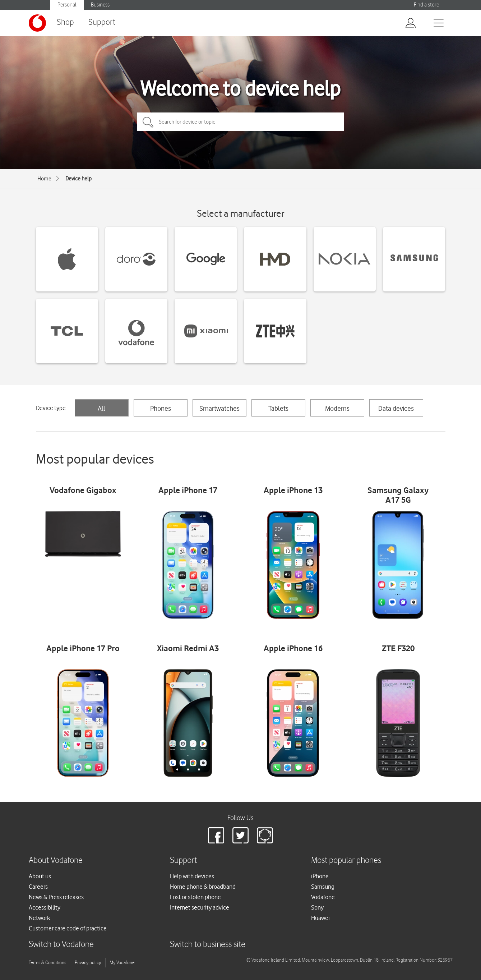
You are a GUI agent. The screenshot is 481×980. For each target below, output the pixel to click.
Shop (65, 22)
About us (40, 876)
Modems (337, 408)
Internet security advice (200, 907)
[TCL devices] (67, 331)
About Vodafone (56, 861)
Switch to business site (208, 945)
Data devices (396, 408)
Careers (38, 887)
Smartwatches (219, 408)
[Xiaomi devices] (206, 331)
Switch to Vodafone (61, 945)
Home (44, 179)
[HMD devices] (275, 259)
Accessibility (45, 907)
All (101, 408)
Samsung (323, 887)
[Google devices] (206, 259)
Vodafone (323, 897)
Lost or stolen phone (195, 897)
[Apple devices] (67, 259)
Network (39, 918)
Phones (161, 408)
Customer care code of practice (68, 928)
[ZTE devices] (275, 331)
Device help (78, 179)
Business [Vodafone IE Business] (100, 5)
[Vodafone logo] (37, 23)
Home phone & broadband (203, 887)
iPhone (320, 876)
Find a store (426, 5)
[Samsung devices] (414, 259)
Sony (317, 907)
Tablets (278, 408)
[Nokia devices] (345, 259)
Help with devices (192, 876)
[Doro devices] (136, 259)
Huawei (320, 918)
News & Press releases (56, 897)
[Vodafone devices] (136, 331)
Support (102, 22)
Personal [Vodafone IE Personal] (67, 5)
